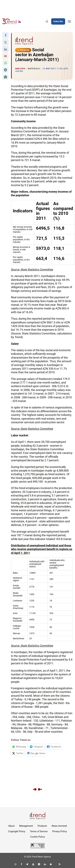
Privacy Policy (60, 831)
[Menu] (69, 21)
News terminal (59, 826)
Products (42, 826)
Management (26, 826)
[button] (5, 35)
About (11, 826)
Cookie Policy (37, 837)
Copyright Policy (17, 831)
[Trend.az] (12, 21)
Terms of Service (39, 831)
